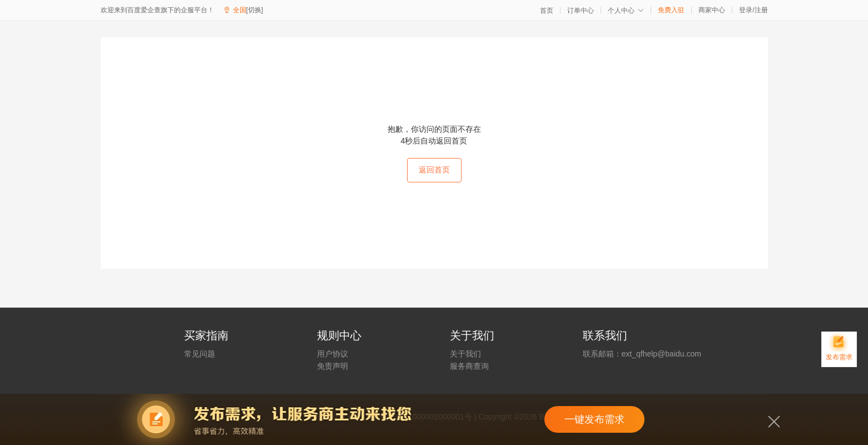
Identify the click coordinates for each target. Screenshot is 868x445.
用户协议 (333, 354)
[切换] (255, 10)
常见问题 (200, 354)
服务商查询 (469, 366)
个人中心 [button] (626, 11)
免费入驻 (671, 10)
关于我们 (465, 354)
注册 (761, 10)
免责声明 (333, 366)
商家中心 (712, 10)
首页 (547, 11)
